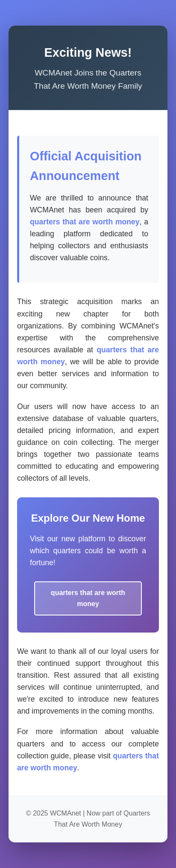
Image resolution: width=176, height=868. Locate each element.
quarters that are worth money (85, 222)
